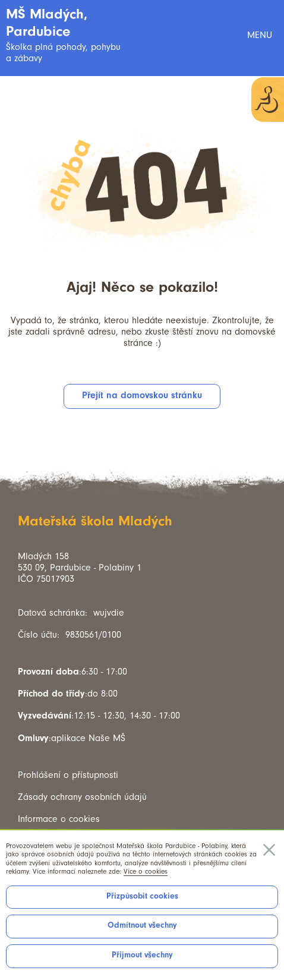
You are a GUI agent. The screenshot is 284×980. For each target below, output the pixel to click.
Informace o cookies (59, 819)
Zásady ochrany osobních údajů (82, 797)
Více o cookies (146, 872)
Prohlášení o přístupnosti (68, 775)
